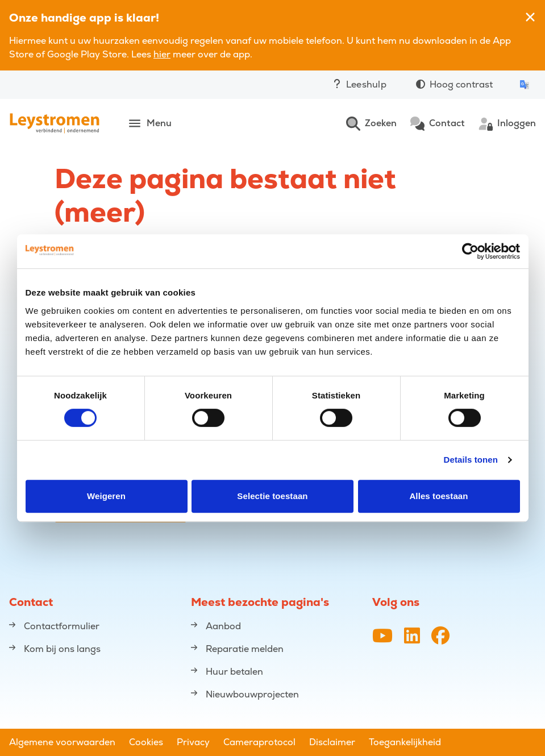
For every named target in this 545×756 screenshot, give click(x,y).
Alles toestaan (438, 496)
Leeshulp (359, 84)
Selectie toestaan (272, 496)
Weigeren (106, 496)
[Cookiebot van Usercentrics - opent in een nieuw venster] (470, 251)
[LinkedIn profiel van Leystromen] (412, 636)
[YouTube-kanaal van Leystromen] (382, 636)
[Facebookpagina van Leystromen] (440, 636)
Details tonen (471, 460)
